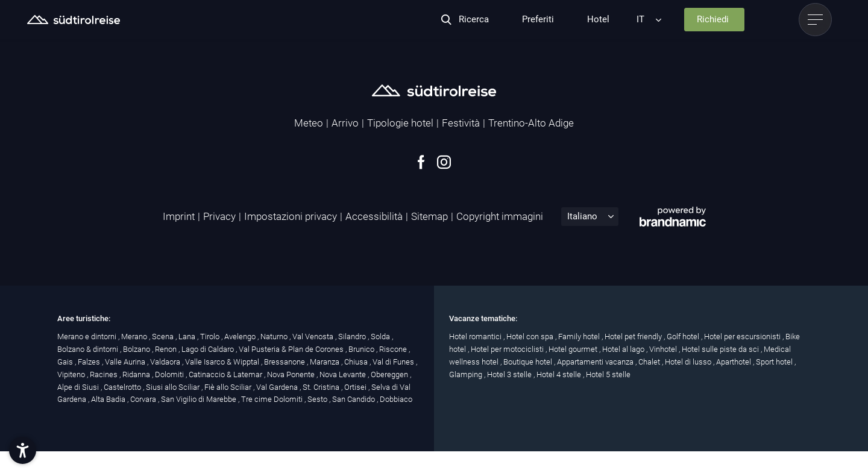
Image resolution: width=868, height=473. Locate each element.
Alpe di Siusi (79, 387)
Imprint (179, 216)
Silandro (353, 337)
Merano (135, 337)
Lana (188, 337)
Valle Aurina (126, 362)
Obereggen (390, 374)
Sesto (318, 399)
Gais (66, 362)
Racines (105, 374)
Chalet (650, 362)
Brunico (362, 349)
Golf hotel (684, 337)
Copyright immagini (500, 216)
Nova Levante (344, 374)
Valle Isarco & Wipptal (223, 362)
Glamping (467, 374)
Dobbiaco (396, 399)
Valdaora (166, 362)
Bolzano (137, 349)
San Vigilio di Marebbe (200, 399)
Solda (381, 337)
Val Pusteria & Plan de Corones (292, 349)
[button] (23, 450)
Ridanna (137, 374)
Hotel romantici (476, 337)
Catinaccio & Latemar (226, 374)
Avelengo (241, 337)
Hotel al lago (624, 349)
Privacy (219, 216)
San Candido (354, 399)
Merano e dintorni (88, 337)
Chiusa (357, 362)
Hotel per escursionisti (743, 337)
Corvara (144, 399)
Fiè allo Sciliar (229, 387)
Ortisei (356, 387)
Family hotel (580, 337)
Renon (167, 349)
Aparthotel (734, 362)
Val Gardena (278, 387)
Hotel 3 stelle (510, 374)
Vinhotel (664, 349)
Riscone (394, 349)
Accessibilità (374, 216)
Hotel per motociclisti (508, 349)
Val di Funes (394, 362)
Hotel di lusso (689, 362)
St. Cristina (322, 387)
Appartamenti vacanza (596, 362)
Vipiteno (72, 374)
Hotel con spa (531, 337)
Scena (164, 337)
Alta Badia (109, 399)
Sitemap (429, 216)
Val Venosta (314, 337)
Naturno (275, 337)
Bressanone (285, 362)
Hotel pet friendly (634, 337)
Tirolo (211, 337)
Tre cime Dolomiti (273, 399)
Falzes (90, 362)
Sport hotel (775, 362)
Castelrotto (123, 387)
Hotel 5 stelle (608, 374)
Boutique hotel (529, 362)
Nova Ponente (292, 374)
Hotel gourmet (574, 349)
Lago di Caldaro (209, 349)
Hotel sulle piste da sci (721, 349)
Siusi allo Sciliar (174, 387)
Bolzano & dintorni (89, 349)
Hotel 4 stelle (560, 374)
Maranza (325, 362)
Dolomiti (170, 374)
